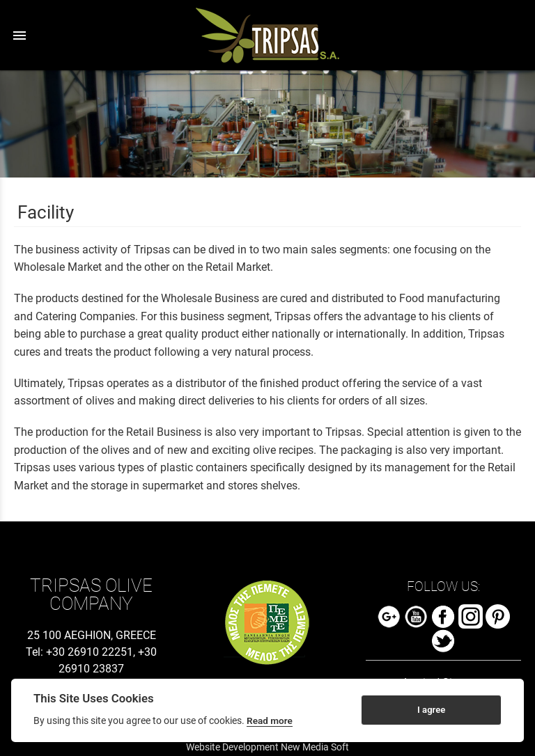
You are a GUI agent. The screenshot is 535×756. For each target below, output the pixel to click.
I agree (431, 710)
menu (20, 36)
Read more (270, 720)
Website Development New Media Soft (267, 747)
